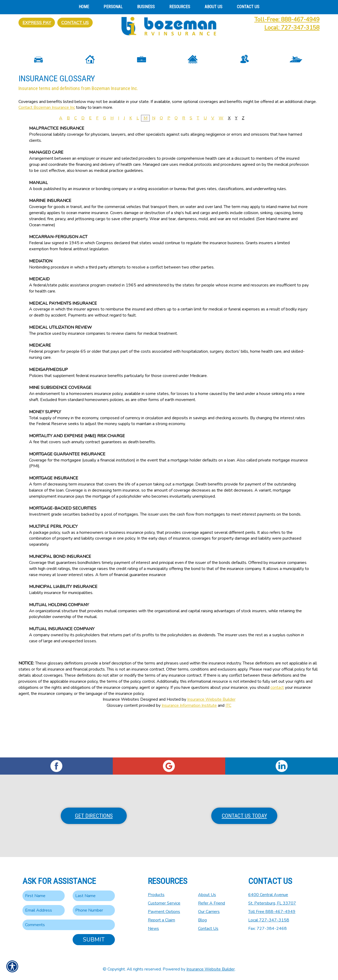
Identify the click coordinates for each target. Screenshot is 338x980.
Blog (202, 920)
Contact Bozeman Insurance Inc (47, 150)
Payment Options (164, 912)
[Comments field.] (69, 925)
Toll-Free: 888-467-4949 (287, 20)
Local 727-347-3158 (269, 920)
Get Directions (94, 816)
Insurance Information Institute (189, 748)
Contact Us (75, 23)
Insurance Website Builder (211, 742)
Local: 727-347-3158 (292, 28)
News (153, 929)
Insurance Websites (121, 742)
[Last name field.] (94, 896)
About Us (207, 895)
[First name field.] (44, 896)
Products (156, 895)
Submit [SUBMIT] (94, 940)
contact (277, 729)
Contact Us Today (244, 816)
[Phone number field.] (94, 910)
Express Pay (37, 23)
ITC (228, 748)
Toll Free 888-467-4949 (272, 912)
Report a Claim (161, 920)
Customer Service (164, 903)
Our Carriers (209, 912)
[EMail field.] (44, 910)
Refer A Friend (212, 903)
